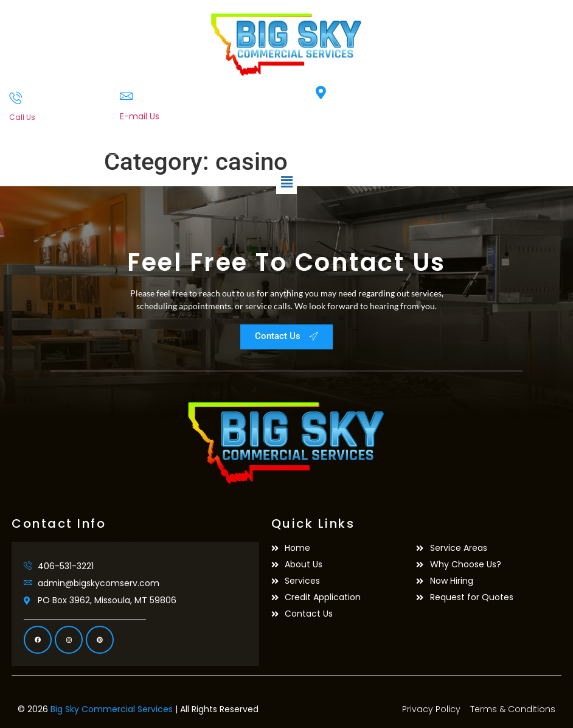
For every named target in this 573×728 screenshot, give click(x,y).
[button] (286, 182)
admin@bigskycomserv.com (181, 129)
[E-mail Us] (126, 96)
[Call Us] (16, 98)
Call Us (22, 117)
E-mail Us (140, 116)
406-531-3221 (34, 128)
